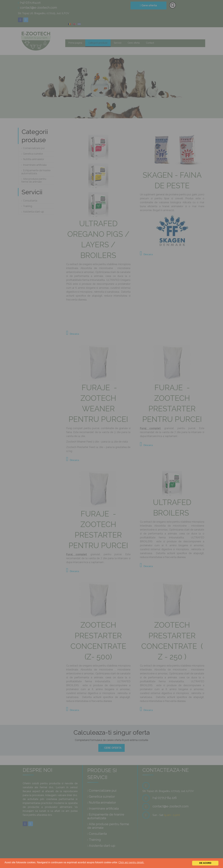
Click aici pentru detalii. (131, 862)
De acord (205, 863)
